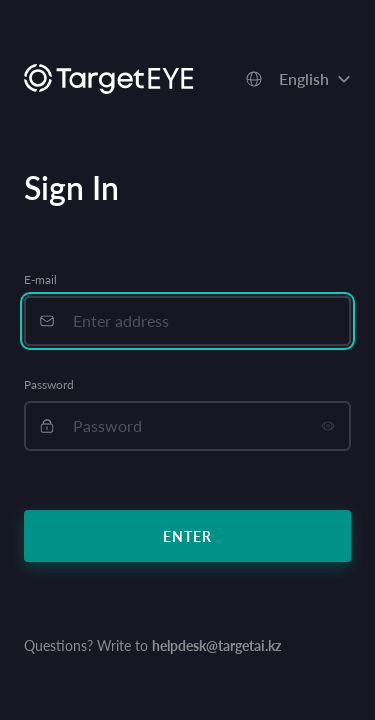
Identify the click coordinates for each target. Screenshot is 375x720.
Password (49, 384)
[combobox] (298, 79)
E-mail (40, 279)
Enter (187, 536)
